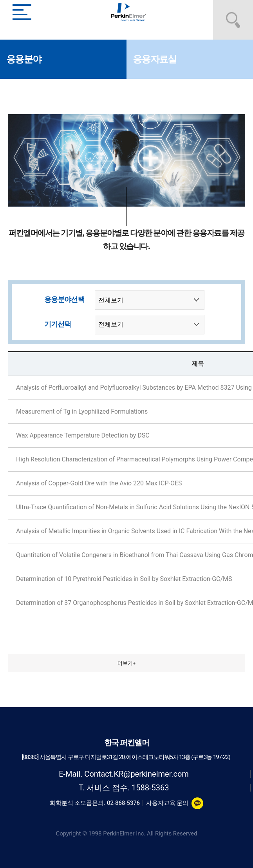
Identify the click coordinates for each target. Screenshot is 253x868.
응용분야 (24, 59)
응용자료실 (155, 59)
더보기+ (127, 663)
